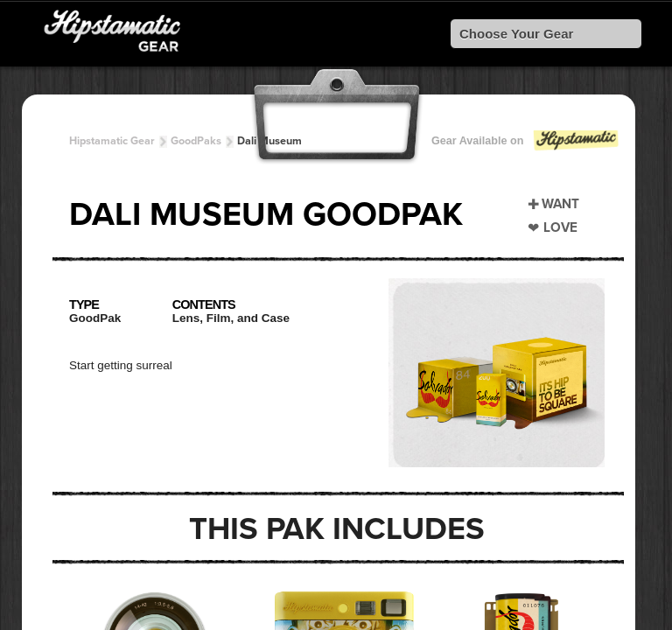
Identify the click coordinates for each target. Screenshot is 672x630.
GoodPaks (196, 141)
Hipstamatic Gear (112, 141)
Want (560, 204)
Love (560, 227)
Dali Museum (269, 141)
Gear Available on (526, 145)
